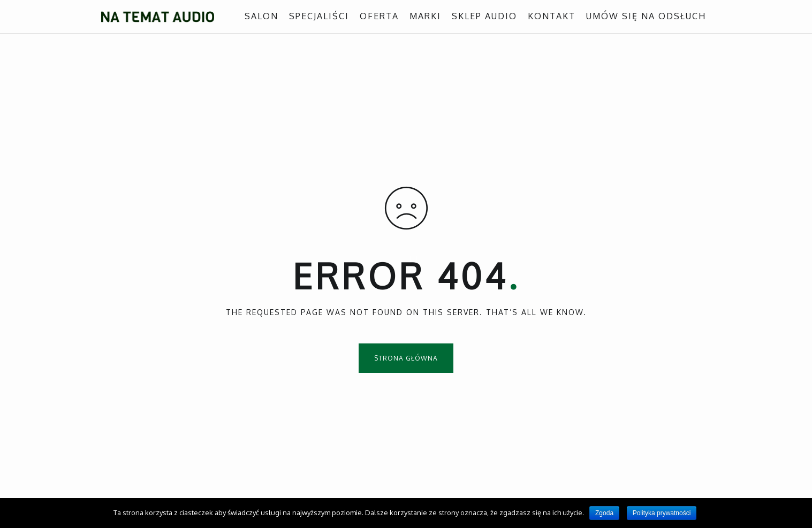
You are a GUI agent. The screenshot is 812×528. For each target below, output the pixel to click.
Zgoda (604, 513)
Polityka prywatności (662, 513)
